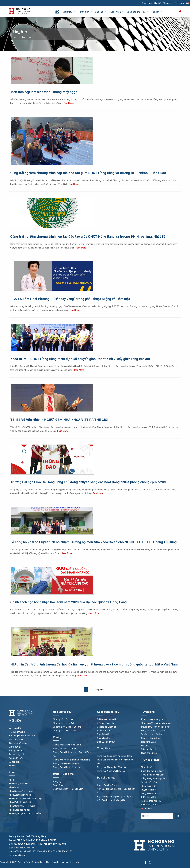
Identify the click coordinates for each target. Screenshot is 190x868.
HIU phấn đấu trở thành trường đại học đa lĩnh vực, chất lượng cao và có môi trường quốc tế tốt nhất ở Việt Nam (94, 664)
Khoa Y (12, 780)
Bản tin (12, 766)
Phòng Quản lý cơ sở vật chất (67, 767)
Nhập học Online (149, 753)
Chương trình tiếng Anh (64, 723)
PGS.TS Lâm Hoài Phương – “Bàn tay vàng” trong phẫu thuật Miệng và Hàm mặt (70, 299)
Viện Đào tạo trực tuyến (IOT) (111, 800)
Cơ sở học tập (104, 738)
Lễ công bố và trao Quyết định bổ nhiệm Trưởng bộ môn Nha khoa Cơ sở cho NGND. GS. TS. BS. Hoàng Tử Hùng (93, 542)
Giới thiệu (69, 12)
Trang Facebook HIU (151, 793)
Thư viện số (147, 767)
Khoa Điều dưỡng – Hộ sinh (22, 791)
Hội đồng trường (17, 732)
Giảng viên (147, 3)
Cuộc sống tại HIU (138, 12)
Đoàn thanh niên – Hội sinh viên (68, 789)
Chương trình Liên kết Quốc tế (67, 727)
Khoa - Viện (116, 12)
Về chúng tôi (15, 728)
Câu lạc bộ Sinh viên (107, 727)
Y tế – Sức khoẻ (105, 731)
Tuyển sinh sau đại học (152, 734)
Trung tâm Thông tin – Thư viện (112, 767)
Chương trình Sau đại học (65, 731)
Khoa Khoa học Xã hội (19, 810)
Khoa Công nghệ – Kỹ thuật (22, 806)
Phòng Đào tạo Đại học (108, 785)
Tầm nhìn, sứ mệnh (18, 743)
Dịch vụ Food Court (106, 742)
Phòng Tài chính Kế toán (64, 749)
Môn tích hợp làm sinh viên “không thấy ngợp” (44, 92)
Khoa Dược (14, 787)
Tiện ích (157, 12)
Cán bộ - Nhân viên (163, 3)
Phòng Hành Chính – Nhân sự (67, 745)
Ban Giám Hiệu (16, 739)
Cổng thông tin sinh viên (153, 775)
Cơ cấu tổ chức (16, 758)
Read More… (70, 103)
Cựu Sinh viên (104, 734)
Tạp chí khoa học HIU (151, 801)
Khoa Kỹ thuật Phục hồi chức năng (25, 799)
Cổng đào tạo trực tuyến (153, 771)
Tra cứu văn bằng (149, 782)
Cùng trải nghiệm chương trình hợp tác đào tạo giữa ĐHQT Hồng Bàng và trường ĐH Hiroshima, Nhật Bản (89, 237)
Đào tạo (101, 12)
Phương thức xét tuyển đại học (156, 727)
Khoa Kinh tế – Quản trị (20, 802)
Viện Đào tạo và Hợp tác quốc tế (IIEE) (115, 796)
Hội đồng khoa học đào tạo (22, 736)
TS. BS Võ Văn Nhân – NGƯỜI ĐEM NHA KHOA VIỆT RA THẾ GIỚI (59, 420)
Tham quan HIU (148, 786)
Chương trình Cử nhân (63, 719)
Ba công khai (15, 762)
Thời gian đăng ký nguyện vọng (156, 723)
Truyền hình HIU (148, 790)
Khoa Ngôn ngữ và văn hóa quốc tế (25, 814)
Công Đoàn (58, 785)
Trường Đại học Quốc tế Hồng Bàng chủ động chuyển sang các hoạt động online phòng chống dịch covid (88, 482)
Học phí (145, 746)
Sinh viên (179, 3)
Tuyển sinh (85, 12)
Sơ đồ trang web (149, 805)
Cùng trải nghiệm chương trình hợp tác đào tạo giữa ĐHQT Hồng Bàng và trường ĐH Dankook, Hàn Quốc (88, 173)
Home (15, 37)
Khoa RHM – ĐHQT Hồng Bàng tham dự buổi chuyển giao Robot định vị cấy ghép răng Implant (80, 359)
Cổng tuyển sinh (149, 749)
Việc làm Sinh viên (106, 723)
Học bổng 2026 (148, 742)
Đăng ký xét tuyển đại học (154, 731)
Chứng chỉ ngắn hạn (150, 738)
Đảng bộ (57, 781)
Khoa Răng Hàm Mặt (19, 784)
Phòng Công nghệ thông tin (66, 763)
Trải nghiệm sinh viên (107, 719)
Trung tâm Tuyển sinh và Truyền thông (115, 756)
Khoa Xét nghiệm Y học (20, 795)
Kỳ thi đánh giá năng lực (153, 719)
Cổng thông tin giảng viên (153, 778)
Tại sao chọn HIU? (18, 754)
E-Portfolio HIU (148, 797)
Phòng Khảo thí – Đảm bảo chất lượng (71, 760)
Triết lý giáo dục (17, 751)
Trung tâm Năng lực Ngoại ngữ (112, 771)
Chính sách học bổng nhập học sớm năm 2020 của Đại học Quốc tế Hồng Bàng (68, 602)
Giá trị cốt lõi (15, 747)
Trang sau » (99, 690)
